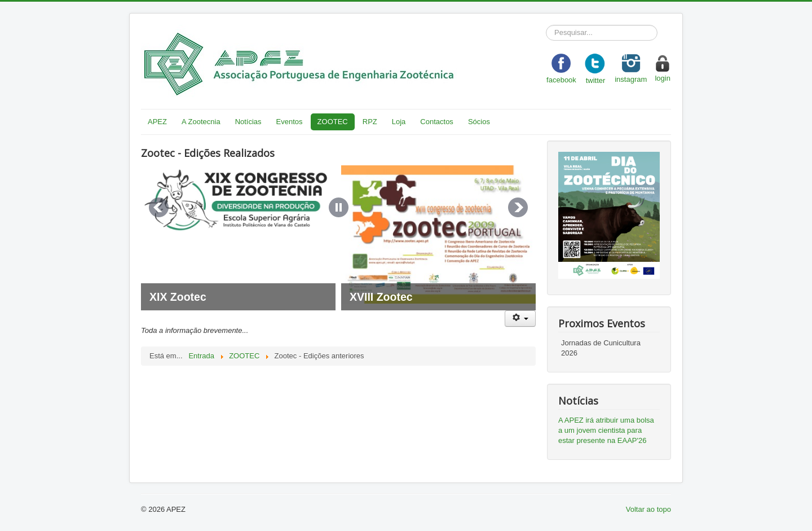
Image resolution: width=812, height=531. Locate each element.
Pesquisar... (546, 25)
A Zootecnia (201, 122)
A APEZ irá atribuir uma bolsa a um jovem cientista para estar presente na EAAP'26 (606, 430)
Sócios (479, 122)
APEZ (157, 122)
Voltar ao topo (648, 509)
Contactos (437, 122)
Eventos (290, 122)
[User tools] (520, 319)
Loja (399, 122)
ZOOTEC (333, 122)
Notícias (248, 122)
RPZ (370, 122)
